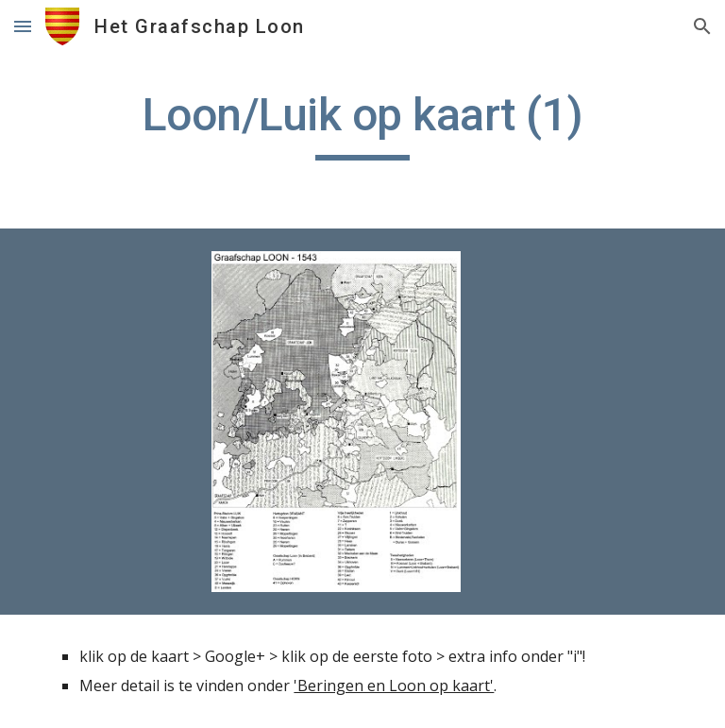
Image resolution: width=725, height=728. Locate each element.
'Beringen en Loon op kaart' (394, 686)
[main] (362, 124)
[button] (23, 26)
